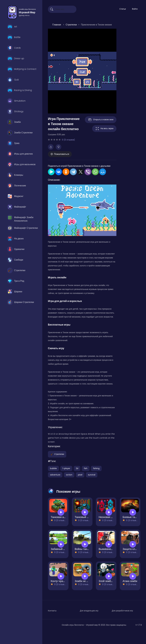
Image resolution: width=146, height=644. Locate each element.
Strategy (15, 111)
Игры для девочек (20, 154)
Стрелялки (16, 270)
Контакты (52, 611)
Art (12, 27)
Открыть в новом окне (101, 120)
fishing (96, 468)
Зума (13, 143)
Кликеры (15, 175)
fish (86, 468)
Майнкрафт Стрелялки (22, 228)
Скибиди (15, 260)
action (69, 475)
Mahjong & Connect (22, 69)
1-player (66, 468)
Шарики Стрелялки (21, 302)
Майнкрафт (17, 207)
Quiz (13, 80)
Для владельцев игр (89, 611)
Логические (16, 186)
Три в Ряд (16, 281)
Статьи (123, 9)
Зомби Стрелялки (20, 133)
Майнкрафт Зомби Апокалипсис (20, 218)
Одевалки (16, 249)
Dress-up (16, 58)
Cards (14, 48)
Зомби (14, 122)
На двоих (15, 239)
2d (77, 468)
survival (92, 475)
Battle (14, 37)
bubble (53, 468)
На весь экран (104, 129)
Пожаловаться (60, 154)
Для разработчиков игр (122, 611)
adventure (55, 475)
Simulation (16, 101)
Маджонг (15, 196)
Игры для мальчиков (21, 164)
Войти (135, 9)
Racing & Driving (19, 90)
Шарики (15, 292)
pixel (80, 475)
